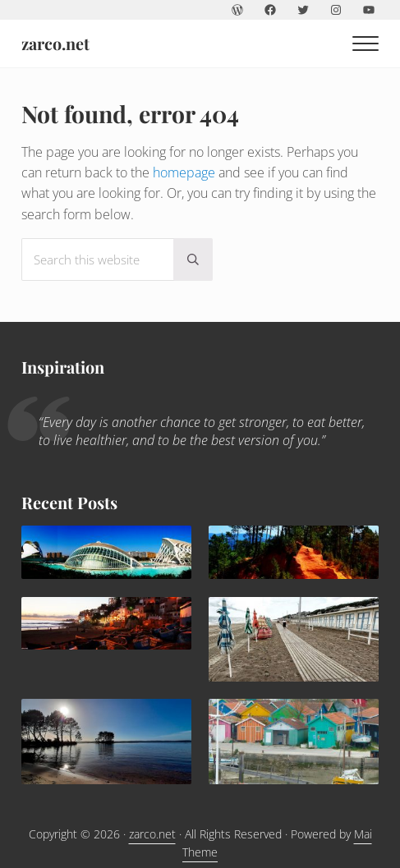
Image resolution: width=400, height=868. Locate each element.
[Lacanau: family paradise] (106, 742)
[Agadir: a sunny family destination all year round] (106, 623)
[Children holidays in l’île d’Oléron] (294, 742)
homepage (184, 172)
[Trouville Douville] (294, 639)
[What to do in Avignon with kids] (294, 552)
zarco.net (55, 43)
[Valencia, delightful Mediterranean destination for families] (106, 552)
